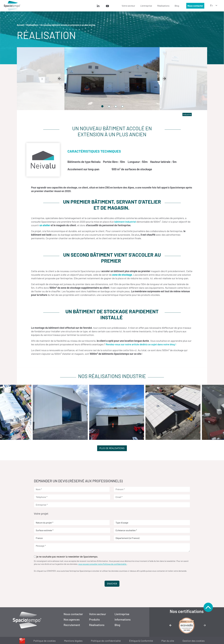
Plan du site (168, 641)
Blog (177, 6)
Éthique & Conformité (141, 641)
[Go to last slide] (59, 79)
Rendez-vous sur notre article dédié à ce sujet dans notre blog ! (141, 344)
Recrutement (72, 625)
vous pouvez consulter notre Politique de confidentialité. (102, 564)
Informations (123, 619)
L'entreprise (146, 6)
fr (211, 5)
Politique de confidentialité (106, 641)
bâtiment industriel (125, 222)
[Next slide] (165, 79)
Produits (94, 619)
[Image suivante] (205, 626)
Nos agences (72, 619)
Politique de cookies (44, 641)
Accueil (20, 25)
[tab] (102, 106)
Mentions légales (73, 641)
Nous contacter (195, 6)
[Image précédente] (168, 626)
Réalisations (163, 6)
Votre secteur (128, 6)
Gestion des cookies (194, 641)
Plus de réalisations (112, 448)
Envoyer (112, 584)
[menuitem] (102, 6)
